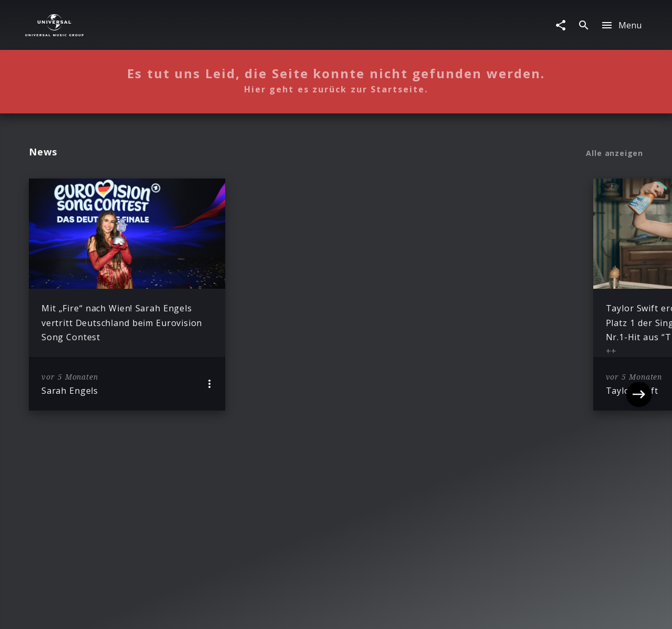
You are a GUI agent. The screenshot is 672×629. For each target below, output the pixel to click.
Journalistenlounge (475, 611)
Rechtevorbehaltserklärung (174, 611)
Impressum (90, 611)
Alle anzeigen (615, 153)
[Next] (639, 295)
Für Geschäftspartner (563, 611)
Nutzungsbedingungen (386, 611)
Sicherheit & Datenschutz (284, 611)
